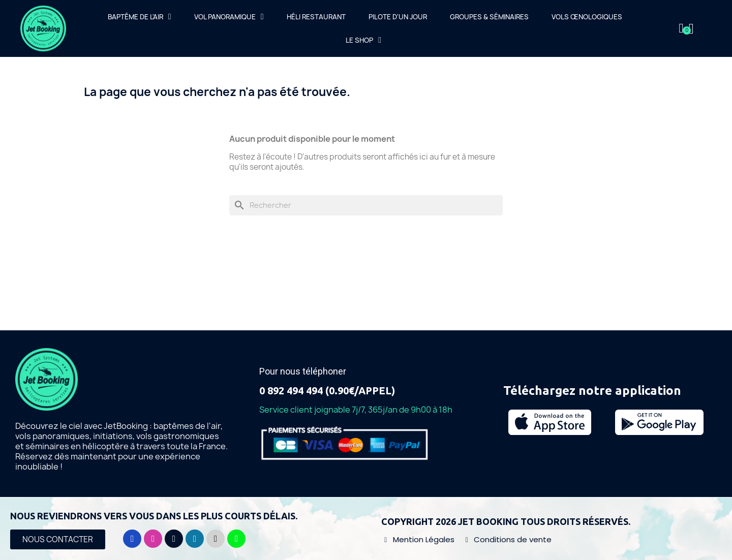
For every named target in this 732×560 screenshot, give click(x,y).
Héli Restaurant (316, 17)
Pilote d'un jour (398, 17)
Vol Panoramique (229, 17)
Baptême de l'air (140, 17)
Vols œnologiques (587, 17)
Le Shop (363, 40)
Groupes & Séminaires (489, 17)
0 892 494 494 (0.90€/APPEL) (327, 391)
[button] (58, 539)
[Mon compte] (681, 28)
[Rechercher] (366, 205)
